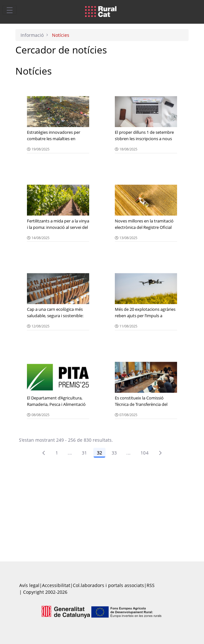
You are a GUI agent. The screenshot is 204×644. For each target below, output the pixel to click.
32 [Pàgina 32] (99, 453)
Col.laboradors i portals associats (108, 585)
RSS (151, 585)
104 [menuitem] (144, 453)
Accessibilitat (56, 585)
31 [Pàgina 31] (85, 453)
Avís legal (29, 585)
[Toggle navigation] (10, 10)
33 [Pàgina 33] (114, 453)
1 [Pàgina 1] (57, 453)
